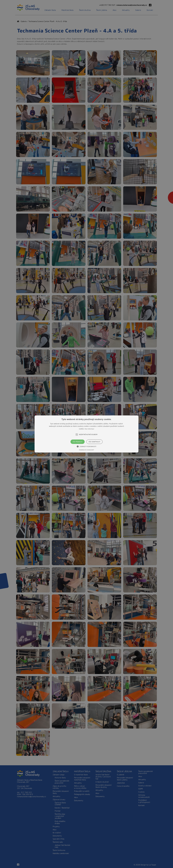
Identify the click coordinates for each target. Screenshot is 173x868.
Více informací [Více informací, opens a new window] (89, 429)
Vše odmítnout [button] (94, 442)
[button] (86, 434)
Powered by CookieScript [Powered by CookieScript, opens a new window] (86, 450)
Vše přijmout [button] (77, 442)
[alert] (86, 434)
